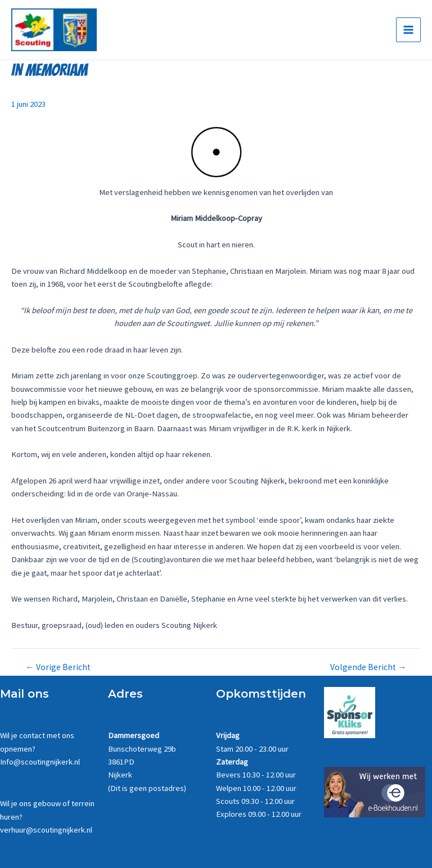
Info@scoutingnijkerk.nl (40, 762)
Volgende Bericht (368, 669)
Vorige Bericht (58, 669)
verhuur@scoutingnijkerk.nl (46, 830)
